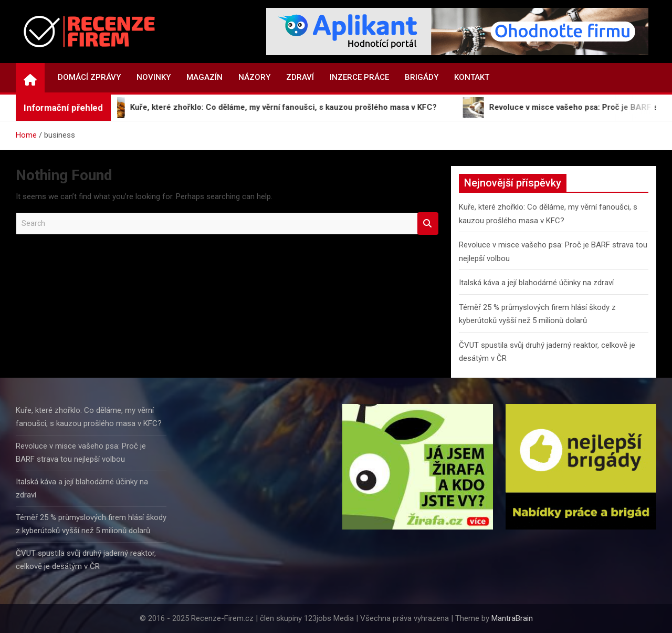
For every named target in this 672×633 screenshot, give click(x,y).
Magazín (204, 77)
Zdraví (300, 77)
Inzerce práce (359, 77)
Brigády (422, 77)
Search (428, 224)
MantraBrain (512, 618)
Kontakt (472, 77)
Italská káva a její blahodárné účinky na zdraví (536, 283)
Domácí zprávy (89, 77)
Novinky (154, 77)
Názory (254, 77)
